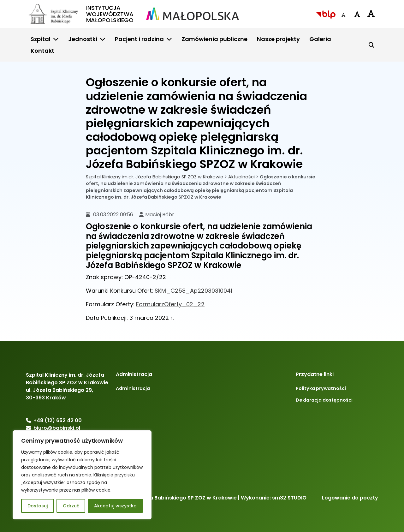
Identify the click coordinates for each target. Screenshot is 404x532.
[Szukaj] (371, 45)
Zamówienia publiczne (214, 39)
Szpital (41, 39)
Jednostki (83, 39)
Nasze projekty (278, 39)
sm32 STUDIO (289, 498)
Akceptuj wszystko (115, 506)
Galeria (320, 39)
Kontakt (42, 51)
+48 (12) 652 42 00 (58, 420)
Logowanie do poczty (350, 498)
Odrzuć (71, 506)
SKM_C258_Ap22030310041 (193, 291)
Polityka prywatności (321, 388)
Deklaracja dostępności (324, 400)
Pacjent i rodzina (139, 39)
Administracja (133, 388)
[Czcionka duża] (371, 13)
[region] (82, 475)
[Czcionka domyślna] (343, 15)
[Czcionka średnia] (357, 14)
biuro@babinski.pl (57, 428)
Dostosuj (38, 506)
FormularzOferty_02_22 (170, 304)
